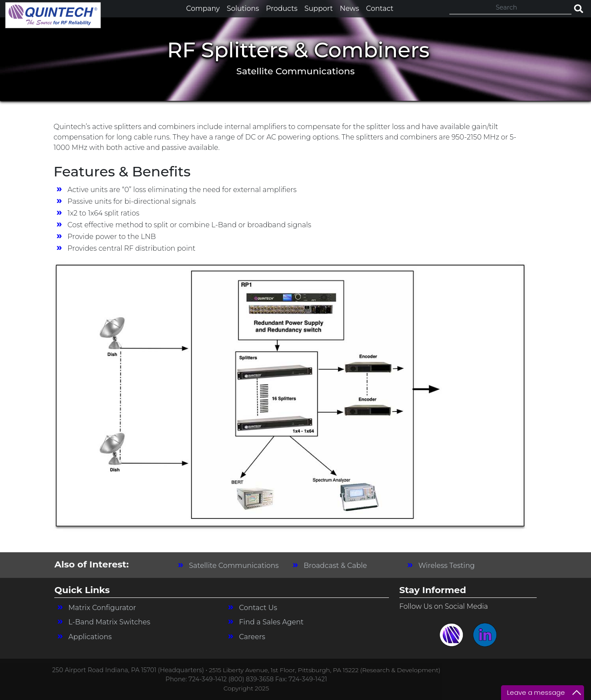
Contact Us (258, 608)
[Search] (510, 8)
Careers (252, 637)
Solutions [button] (243, 8)
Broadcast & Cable (335, 566)
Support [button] (318, 8)
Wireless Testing (447, 566)
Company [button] (203, 8)
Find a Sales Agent (271, 622)
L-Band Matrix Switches (109, 622)
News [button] (349, 8)
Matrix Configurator (102, 608)
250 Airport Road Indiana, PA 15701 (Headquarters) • (131, 670)
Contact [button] (380, 8)
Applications (90, 637)
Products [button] (282, 8)
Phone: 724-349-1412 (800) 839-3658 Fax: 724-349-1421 (246, 679)
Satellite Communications (234, 566)
